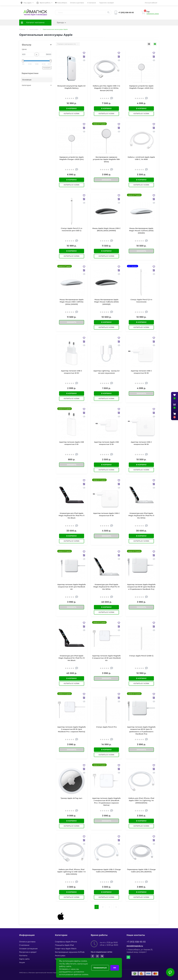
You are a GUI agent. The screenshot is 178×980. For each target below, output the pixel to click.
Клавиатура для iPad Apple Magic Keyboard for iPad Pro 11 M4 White (141, 516)
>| (116, 907)
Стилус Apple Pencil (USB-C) (141, 656)
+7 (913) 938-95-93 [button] (136, 942)
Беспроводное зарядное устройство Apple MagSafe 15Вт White (106, 159)
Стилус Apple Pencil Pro (106, 727)
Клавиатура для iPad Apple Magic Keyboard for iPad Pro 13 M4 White (106, 587)
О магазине (92, 3)
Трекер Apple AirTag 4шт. (72, 798)
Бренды (61, 23)
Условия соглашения (28, 949)
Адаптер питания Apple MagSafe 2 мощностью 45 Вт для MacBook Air (106, 658)
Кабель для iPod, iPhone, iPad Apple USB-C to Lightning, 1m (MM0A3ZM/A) (141, 800)
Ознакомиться (100, 968)
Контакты (23, 956)
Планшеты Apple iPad (64, 945)
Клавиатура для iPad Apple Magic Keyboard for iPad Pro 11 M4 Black (72, 516)
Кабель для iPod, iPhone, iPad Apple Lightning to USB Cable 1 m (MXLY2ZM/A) (72, 872)
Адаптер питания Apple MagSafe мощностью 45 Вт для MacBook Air (72, 587)
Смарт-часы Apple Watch (66, 949)
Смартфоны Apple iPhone (66, 942)
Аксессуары (34, 29)
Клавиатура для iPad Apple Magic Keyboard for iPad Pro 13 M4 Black (72, 658)
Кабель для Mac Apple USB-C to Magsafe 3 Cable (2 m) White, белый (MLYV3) (106, 88)
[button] (27, 3)
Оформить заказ (153, 14)
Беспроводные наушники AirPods (70, 952)
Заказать (106, 180)
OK (115, 968)
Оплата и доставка (77, 3)
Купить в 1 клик (72, 114)
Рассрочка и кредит (28, 952)
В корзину (72, 108)
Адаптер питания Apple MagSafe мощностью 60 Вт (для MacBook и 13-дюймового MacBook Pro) (141, 587)
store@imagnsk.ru (135, 946)
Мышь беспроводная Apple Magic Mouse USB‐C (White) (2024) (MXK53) (72, 302)
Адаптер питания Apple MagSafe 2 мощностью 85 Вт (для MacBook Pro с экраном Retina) (72, 729)
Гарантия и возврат (107, 3)
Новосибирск (61, 3)
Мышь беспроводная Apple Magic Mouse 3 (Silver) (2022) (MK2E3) (141, 231)
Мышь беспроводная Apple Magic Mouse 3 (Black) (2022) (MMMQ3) (106, 302)
